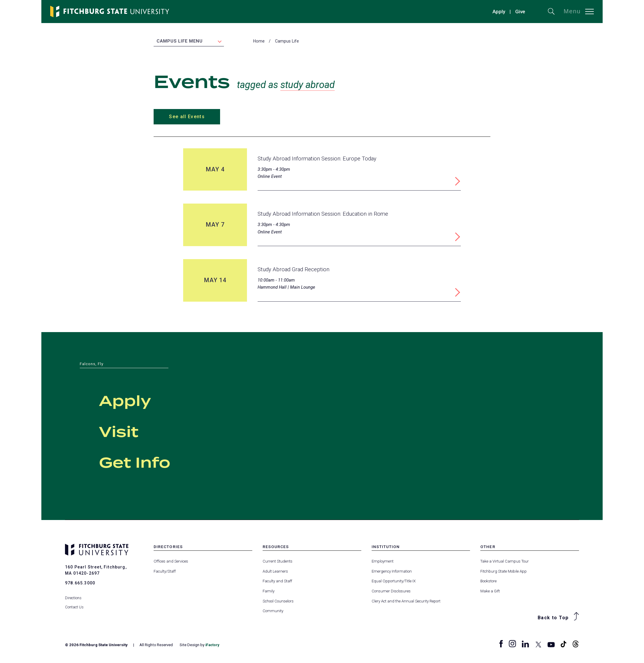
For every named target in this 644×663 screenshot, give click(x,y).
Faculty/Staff (165, 572)
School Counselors (278, 601)
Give (520, 12)
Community (273, 611)
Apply (499, 12)
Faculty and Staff (277, 582)
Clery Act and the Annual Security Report (406, 601)
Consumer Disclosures (391, 591)
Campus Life (287, 42)
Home (259, 42)
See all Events (187, 117)
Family (269, 591)
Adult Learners (275, 572)
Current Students (278, 562)
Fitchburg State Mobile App (504, 572)
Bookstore (488, 582)
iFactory (213, 645)
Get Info (150, 462)
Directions (73, 594)
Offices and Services (171, 562)
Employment (383, 562)
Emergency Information (392, 572)
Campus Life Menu (180, 42)
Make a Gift (490, 591)
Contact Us (74, 603)
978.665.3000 (80, 583)
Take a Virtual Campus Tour (505, 562)
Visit (127, 431)
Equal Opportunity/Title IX (394, 582)
